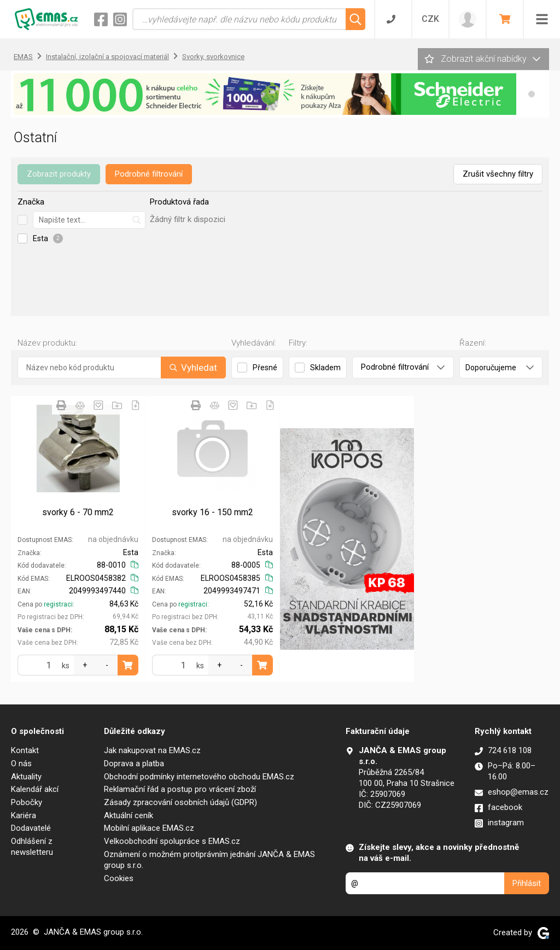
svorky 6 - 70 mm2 (78, 512)
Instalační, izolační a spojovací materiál (107, 57)
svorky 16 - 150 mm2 (212, 512)
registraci (58, 604)
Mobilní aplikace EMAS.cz (149, 828)
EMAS (23, 57)
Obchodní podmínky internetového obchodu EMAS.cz (199, 777)
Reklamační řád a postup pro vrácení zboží (180, 789)
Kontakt (25, 750)
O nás (21, 764)
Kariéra (24, 815)
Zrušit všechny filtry (498, 174)
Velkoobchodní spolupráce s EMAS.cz (172, 841)
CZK (430, 19)
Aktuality (26, 777)
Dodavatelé (31, 828)
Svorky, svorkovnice (213, 57)
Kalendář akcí (35, 789)
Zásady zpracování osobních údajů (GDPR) (180, 802)
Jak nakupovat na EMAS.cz (152, 750)
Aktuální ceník (129, 815)
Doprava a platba (134, 764)
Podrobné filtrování (149, 174)
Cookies (119, 878)
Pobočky (27, 802)
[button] (532, 94)
